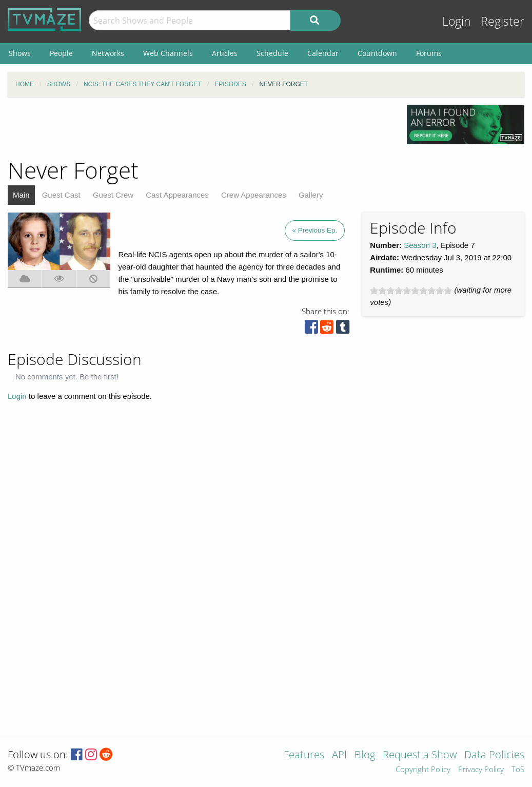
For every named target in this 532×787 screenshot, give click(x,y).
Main (21, 195)
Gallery (311, 195)
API (339, 755)
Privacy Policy (481, 770)
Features (304, 755)
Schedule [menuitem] (272, 53)
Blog (365, 755)
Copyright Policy (423, 770)
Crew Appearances (254, 195)
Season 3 (420, 245)
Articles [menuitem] (225, 53)
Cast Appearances (177, 195)
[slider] (411, 291)
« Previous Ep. (315, 230)
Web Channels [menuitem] (168, 53)
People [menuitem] (61, 53)
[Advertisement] (200, 128)
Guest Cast (61, 195)
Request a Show (420, 755)
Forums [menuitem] (429, 53)
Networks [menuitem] (108, 53)
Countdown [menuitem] (377, 53)
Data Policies (494, 755)
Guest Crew (113, 195)
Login (457, 21)
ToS (518, 770)
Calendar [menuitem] (323, 53)
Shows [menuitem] (20, 53)
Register (503, 21)
